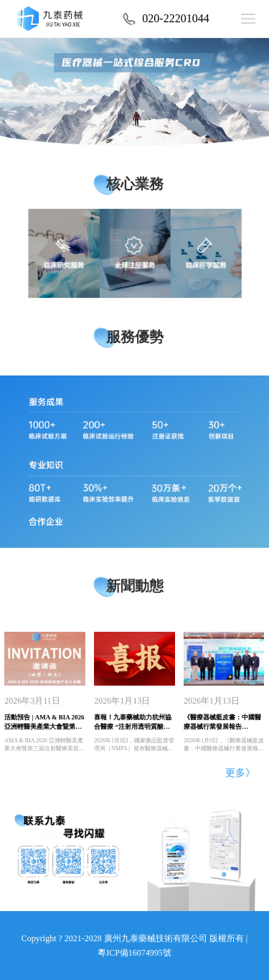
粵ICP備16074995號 (134, 953)
